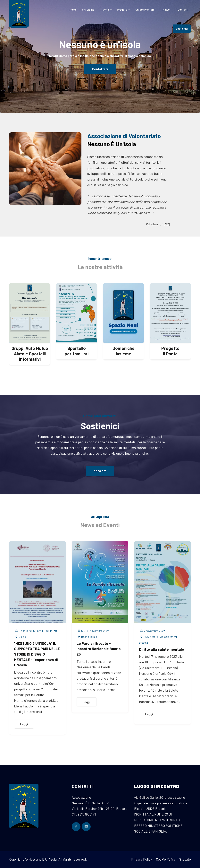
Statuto (185, 859)
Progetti (122, 9)
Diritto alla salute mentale (162, 649)
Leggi (24, 724)
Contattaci (100, 70)
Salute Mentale (145, 9)
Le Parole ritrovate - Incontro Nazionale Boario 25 (99, 649)
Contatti (183, 9)
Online (20, 637)
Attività (104, 9)
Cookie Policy (166, 859)
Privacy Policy (142, 859)
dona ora (100, 471)
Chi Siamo (88, 9)
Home (73, 9)
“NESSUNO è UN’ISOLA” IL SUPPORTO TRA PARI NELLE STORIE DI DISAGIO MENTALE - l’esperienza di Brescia (37, 654)
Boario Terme (87, 637)
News (166, 9)
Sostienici (182, 28)
